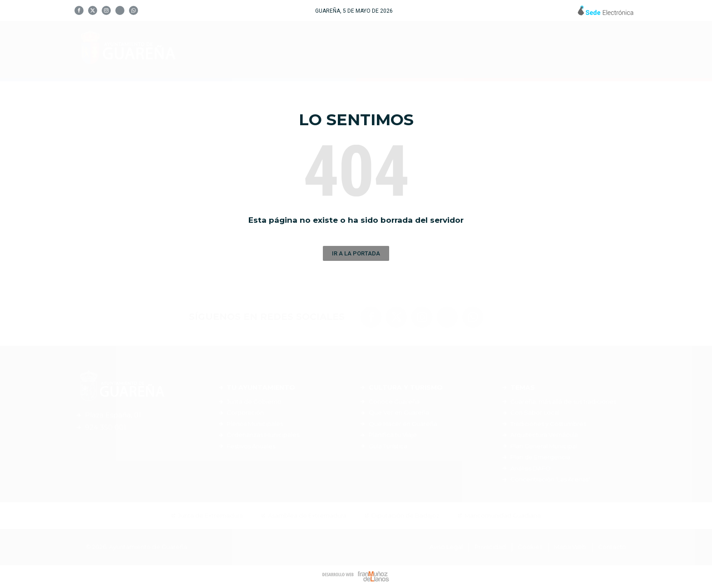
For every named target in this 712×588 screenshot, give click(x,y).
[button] (356, 253)
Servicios (502, 50)
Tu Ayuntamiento (316, 49)
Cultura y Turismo (419, 49)
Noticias (559, 50)
